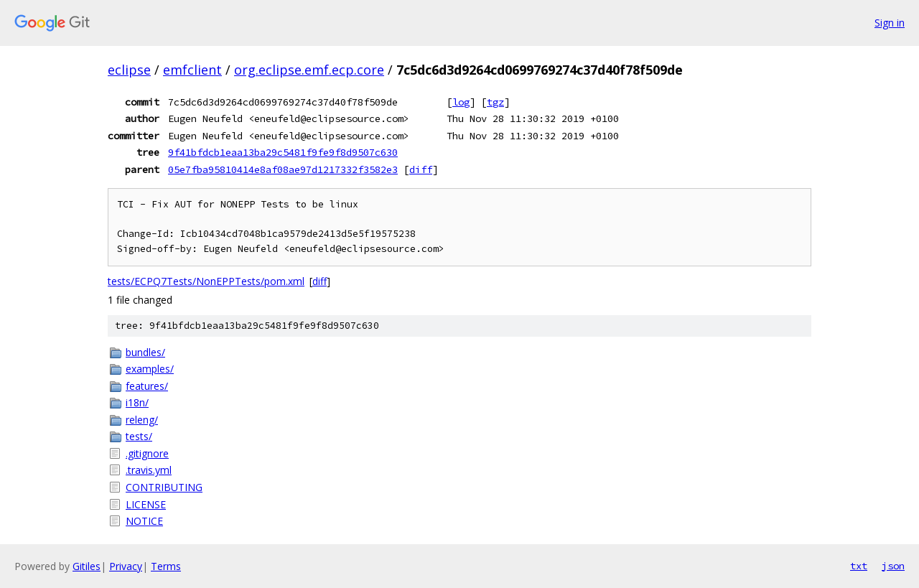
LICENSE (146, 504)
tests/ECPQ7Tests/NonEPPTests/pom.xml (206, 281)
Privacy (126, 566)
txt (859, 566)
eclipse (129, 70)
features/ (147, 386)
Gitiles (87, 566)
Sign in (890, 23)
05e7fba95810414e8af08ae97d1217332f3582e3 (283, 169)
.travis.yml (149, 470)
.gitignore (147, 453)
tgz (495, 102)
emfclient (192, 70)
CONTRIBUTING (164, 487)
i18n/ (137, 402)
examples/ (150, 369)
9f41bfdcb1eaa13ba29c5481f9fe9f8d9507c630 (283, 152)
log (461, 102)
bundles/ (145, 352)
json (893, 566)
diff (421, 169)
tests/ (139, 436)
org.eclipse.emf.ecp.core (309, 70)
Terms (166, 566)
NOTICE (144, 521)
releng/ (142, 420)
